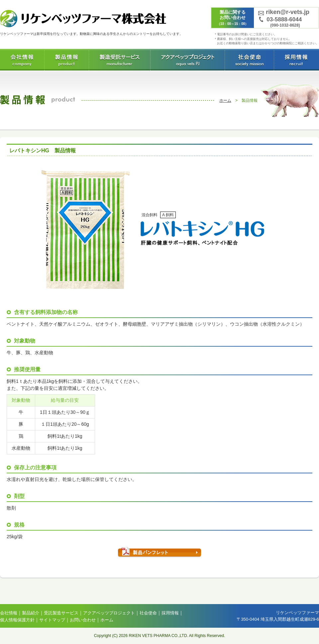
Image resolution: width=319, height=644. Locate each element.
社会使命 (249, 60)
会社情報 (22, 60)
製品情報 (67, 60)
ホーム (225, 100)
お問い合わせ (83, 620)
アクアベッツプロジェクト (187, 60)
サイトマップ (52, 620)
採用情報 (296, 60)
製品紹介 (31, 613)
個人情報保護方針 (17, 620)
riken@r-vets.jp (288, 12)
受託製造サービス (120, 60)
